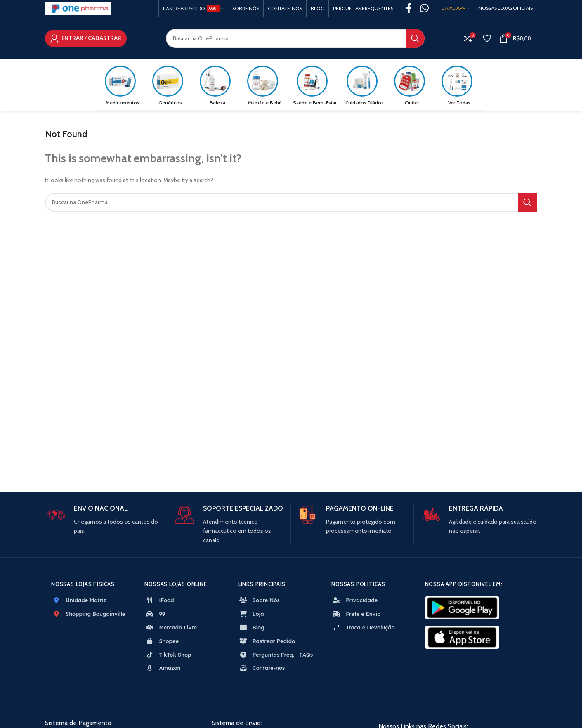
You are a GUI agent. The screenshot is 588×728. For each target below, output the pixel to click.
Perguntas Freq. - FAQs (276, 656)
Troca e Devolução (363, 629)
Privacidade (354, 602)
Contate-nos (262, 669)
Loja (251, 615)
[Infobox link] (103, 522)
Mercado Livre (171, 629)
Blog (251, 629)
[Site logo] (78, 8)
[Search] (295, 39)
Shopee (162, 643)
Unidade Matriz (79, 602)
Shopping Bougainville (88, 615)
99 (155, 615)
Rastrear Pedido (267, 643)
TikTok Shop (168, 656)
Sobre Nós (259, 602)
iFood (159, 602)
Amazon (162, 669)
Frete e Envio (356, 615)
